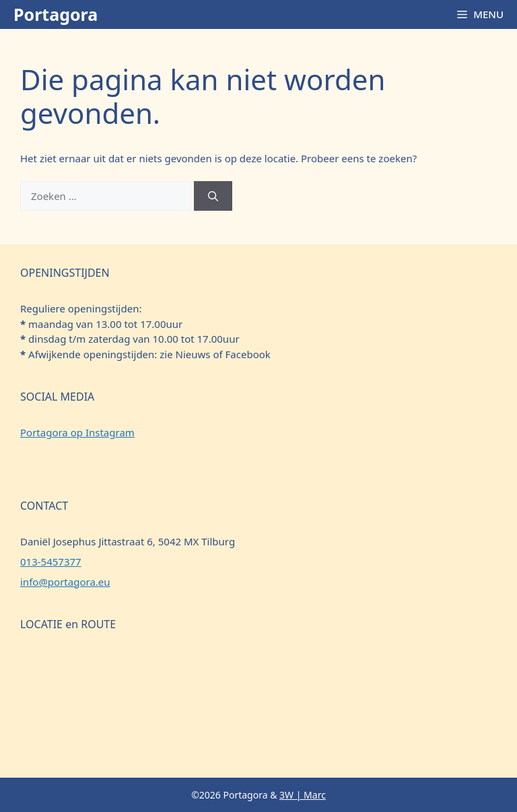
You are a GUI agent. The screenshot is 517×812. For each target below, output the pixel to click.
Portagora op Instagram (77, 432)
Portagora (56, 14)
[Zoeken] (213, 196)
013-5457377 (51, 562)
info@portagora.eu (65, 582)
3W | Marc (303, 795)
